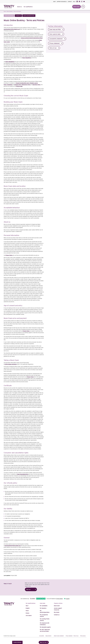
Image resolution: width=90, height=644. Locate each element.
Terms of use (53, 48)
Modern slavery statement (59, 636)
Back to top (43, 642)
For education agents (45, 627)
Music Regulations (27, 58)
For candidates (44, 606)
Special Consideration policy (23, 83)
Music (27, 611)
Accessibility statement (56, 39)
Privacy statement (55, 43)
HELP (74, 2)
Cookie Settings (17, 642)
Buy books (57, 612)
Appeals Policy (18, 85)
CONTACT (70, 2)
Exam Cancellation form (23, 474)
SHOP (54, 2)
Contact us (57, 615)
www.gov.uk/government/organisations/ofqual (32, 38)
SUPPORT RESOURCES (62, 2)
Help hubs (43, 603)
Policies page (19, 86)
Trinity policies (83, 636)
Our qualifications (31, 603)
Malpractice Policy (26, 85)
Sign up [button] (28, 589)
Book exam (57, 606)
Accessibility (42, 636)
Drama (27, 613)
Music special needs (55, 34)
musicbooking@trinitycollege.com (13, 546)
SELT (27, 606)
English (28, 608)
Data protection (48, 636)
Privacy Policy (9, 255)
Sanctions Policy (37, 85)
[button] (9, 16)
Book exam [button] (77, 7)
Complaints (10, 85)
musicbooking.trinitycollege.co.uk (12, 29)
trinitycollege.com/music (11, 364)
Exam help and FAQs (55, 30)
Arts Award (29, 616)
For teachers (43, 608)
